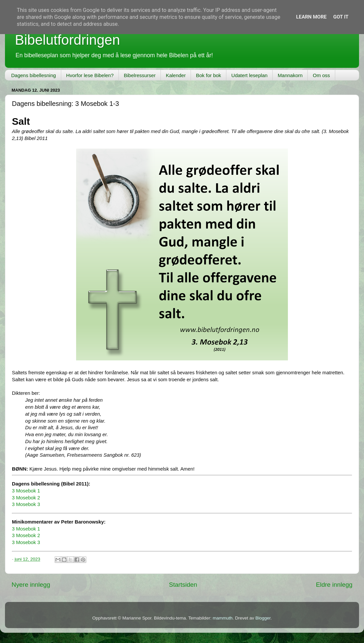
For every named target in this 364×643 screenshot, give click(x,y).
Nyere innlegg (31, 585)
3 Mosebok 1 (26, 491)
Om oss (321, 75)
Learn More (311, 17)
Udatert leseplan (249, 75)
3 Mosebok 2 (26, 498)
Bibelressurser (140, 75)
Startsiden (183, 585)
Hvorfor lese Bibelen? (90, 75)
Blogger (263, 618)
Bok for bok (208, 75)
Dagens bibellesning (34, 75)
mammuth (223, 618)
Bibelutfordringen (68, 40)
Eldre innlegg (334, 585)
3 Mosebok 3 (26, 504)
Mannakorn (290, 75)
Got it (341, 17)
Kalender (176, 75)
